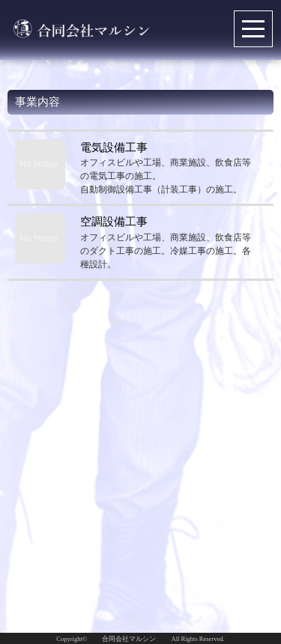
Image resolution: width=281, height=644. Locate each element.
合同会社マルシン (129, 639)
